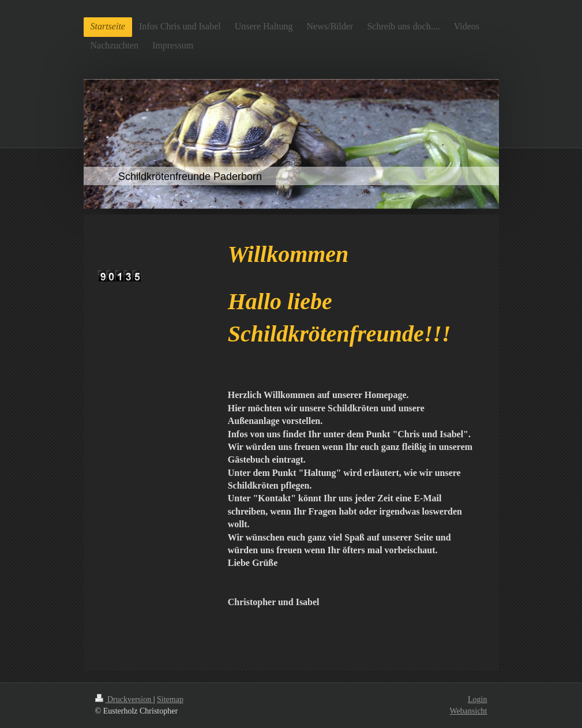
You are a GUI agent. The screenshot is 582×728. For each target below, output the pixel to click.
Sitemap (170, 699)
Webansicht (469, 711)
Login (477, 699)
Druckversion (124, 699)
